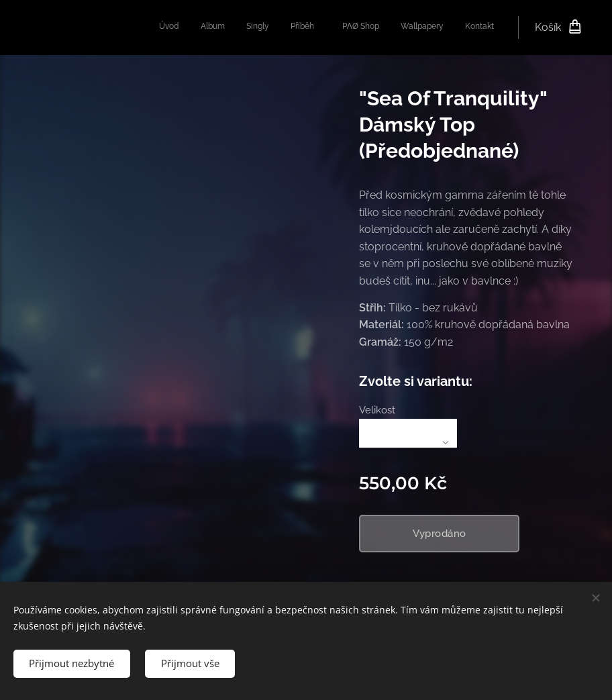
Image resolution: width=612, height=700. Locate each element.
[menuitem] (362, 28)
